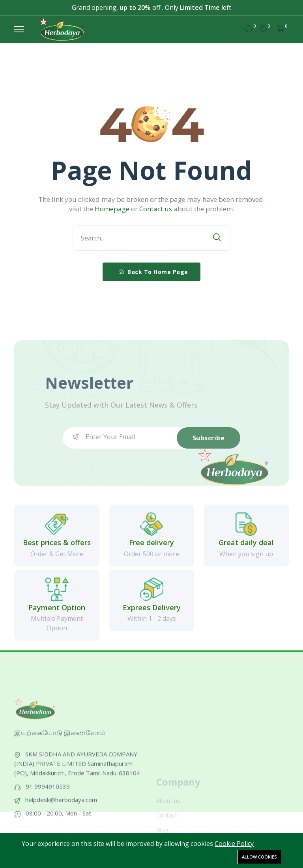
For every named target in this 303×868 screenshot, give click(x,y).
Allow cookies (259, 857)
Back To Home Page (153, 272)
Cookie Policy (234, 844)
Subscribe (209, 438)
